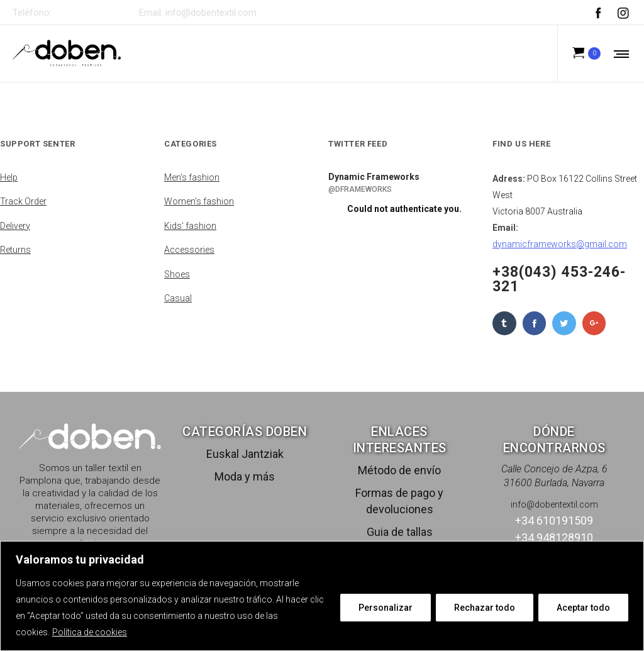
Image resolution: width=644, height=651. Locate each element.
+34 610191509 (89, 13)
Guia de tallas (400, 532)
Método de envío (399, 470)
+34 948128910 (554, 537)
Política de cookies (90, 632)
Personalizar (386, 608)
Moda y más (245, 476)
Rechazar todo (485, 608)
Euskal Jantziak (245, 454)
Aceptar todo (583, 608)
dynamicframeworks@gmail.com (560, 244)
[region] (322, 596)
